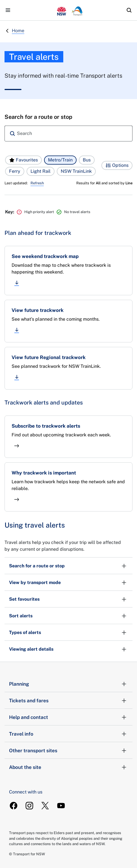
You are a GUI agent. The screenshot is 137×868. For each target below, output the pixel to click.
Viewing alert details (68, 649)
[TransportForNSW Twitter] (45, 806)
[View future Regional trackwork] (68, 368)
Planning (68, 684)
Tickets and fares (68, 701)
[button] (23, 160)
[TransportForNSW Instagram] (29, 806)
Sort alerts (68, 616)
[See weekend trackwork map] (68, 271)
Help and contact (68, 717)
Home (18, 31)
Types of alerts (68, 633)
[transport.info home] (69, 10)
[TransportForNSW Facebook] (14, 806)
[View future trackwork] (68, 321)
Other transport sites (68, 751)
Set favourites (68, 599)
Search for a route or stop (68, 566)
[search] (129, 10)
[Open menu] (8, 10)
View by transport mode (68, 583)
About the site (68, 767)
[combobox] (68, 134)
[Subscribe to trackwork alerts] (68, 437)
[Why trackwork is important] (68, 487)
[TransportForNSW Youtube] (61, 806)
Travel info (68, 734)
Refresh (37, 183)
